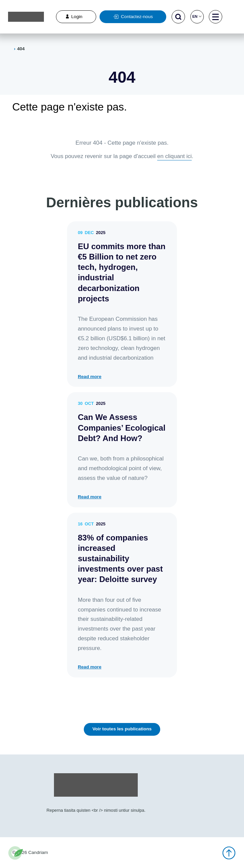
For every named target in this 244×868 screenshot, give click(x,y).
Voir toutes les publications (122, 729)
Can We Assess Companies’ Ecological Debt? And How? (121, 427)
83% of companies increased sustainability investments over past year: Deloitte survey (120, 559)
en (197, 17)
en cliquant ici (174, 156)
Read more (89, 377)
